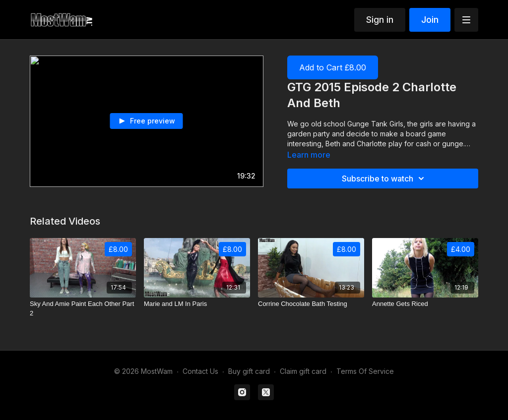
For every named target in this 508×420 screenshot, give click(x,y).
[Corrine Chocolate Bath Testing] (311, 304)
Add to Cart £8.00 (333, 67)
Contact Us (200, 371)
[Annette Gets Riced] (425, 304)
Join (430, 20)
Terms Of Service (365, 371)
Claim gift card (303, 371)
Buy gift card (249, 371)
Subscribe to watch (384, 179)
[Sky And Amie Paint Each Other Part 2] (83, 309)
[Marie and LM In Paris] (197, 304)
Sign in (380, 20)
